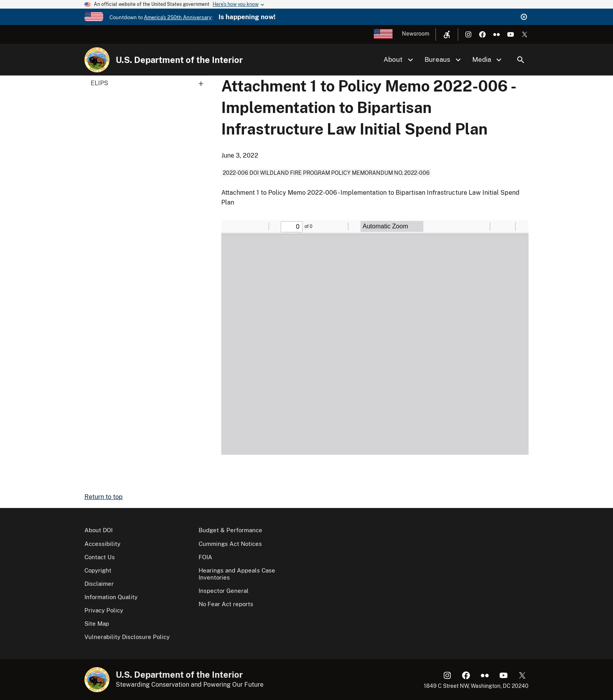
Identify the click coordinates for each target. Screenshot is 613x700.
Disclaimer (99, 584)
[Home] (97, 60)
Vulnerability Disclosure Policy (127, 637)
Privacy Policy (104, 610)
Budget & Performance (230, 530)
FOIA (205, 557)
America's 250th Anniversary (178, 17)
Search (521, 60)
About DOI (99, 530)
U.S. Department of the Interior (179, 60)
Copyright (98, 570)
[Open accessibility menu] (447, 34)
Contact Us (100, 557)
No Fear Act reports (226, 604)
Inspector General (224, 591)
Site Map (97, 624)
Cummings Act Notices (230, 544)
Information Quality (111, 597)
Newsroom (416, 34)
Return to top (104, 497)
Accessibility (102, 544)
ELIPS (150, 83)
